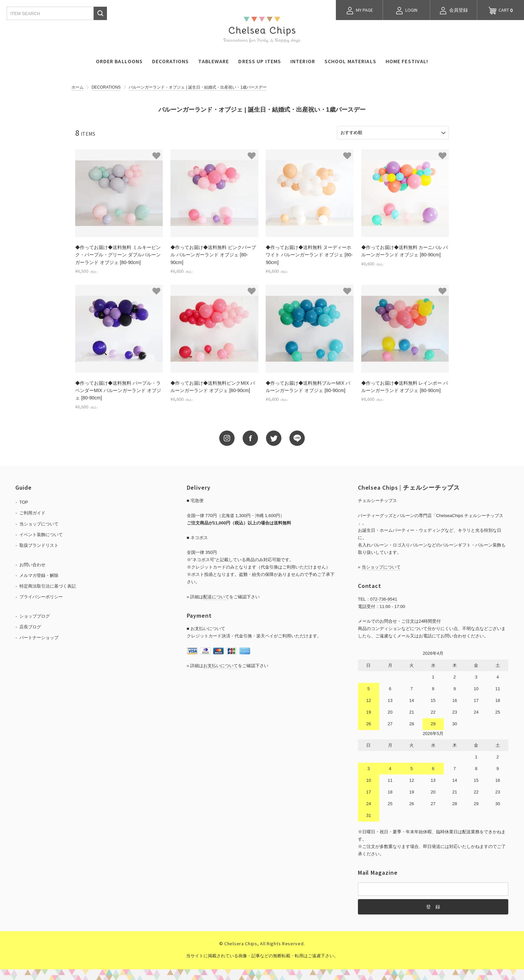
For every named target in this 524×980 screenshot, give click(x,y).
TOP (24, 502)
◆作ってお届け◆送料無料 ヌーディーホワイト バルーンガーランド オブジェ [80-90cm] (309, 254)
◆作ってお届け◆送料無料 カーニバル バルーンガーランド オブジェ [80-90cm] (405, 250)
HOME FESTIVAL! (407, 61)
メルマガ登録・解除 (39, 574)
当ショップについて (39, 523)
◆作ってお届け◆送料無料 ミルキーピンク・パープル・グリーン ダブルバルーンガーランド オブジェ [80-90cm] (118, 254)
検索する (100, 13)
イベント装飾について (41, 534)
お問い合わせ (32, 564)
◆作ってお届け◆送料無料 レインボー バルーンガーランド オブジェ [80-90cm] (405, 386)
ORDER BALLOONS (119, 61)
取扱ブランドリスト (39, 544)
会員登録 (453, 11)
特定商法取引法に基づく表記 (48, 585)
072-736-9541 (384, 598)
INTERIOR (303, 61)
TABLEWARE (214, 61)
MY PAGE (359, 11)
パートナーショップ (39, 637)
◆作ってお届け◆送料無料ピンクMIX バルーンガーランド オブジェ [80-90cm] (213, 386)
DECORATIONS (170, 61)
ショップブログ (35, 616)
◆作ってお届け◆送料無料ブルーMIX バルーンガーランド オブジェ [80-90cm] (308, 386)
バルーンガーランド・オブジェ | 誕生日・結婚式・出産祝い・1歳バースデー (198, 87)
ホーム (78, 87)
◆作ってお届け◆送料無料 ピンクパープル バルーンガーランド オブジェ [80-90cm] (213, 254)
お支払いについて (221, 665)
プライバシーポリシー (41, 596)
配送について (216, 596)
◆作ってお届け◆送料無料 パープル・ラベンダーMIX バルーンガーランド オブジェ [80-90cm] (118, 390)
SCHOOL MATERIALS (350, 61)
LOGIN (406, 11)
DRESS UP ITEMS (260, 61)
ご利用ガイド (32, 512)
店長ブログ (30, 626)
